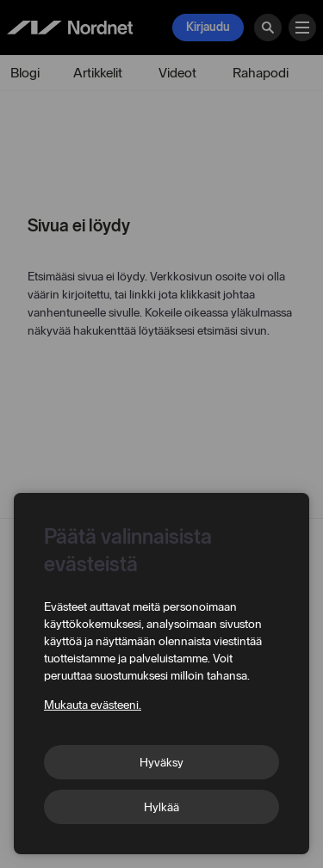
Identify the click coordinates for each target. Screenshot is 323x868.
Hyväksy (161, 763)
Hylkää (161, 807)
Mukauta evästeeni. (93, 705)
